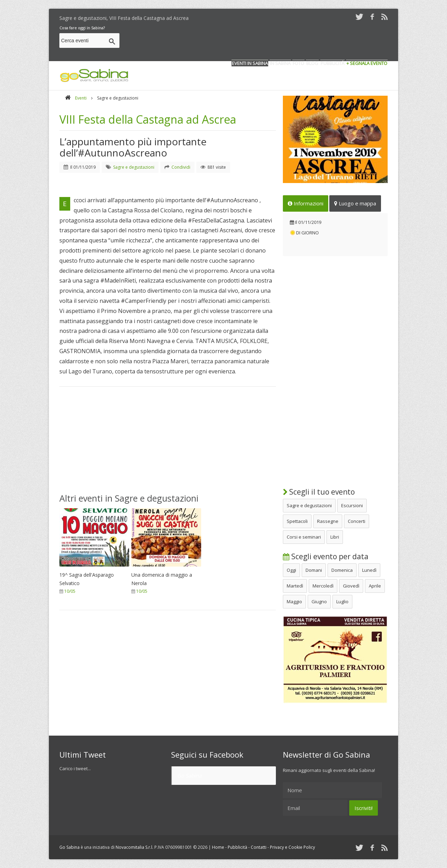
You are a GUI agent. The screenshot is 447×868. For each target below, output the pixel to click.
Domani (314, 570)
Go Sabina (189, 775)
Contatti (259, 847)
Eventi (81, 98)
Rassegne (328, 521)
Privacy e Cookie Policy (292, 847)
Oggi (291, 570)
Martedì (295, 586)
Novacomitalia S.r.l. (134, 847)
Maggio (294, 601)
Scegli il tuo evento (319, 492)
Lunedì (369, 570)
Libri (335, 537)
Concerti (357, 521)
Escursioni (352, 505)
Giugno (319, 601)
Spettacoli (297, 521)
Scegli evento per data (326, 556)
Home (218, 847)
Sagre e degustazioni (309, 505)
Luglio (342, 601)
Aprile (375, 586)
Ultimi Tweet (83, 754)
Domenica (342, 570)
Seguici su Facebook (207, 754)
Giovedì (351, 586)
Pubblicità (237, 847)
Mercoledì (323, 586)
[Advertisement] (261, 42)
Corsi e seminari (304, 537)
